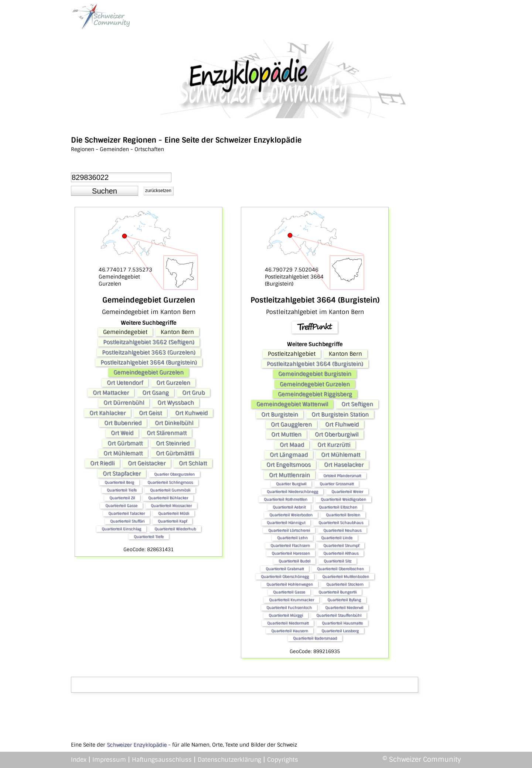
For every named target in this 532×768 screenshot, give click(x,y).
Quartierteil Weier (347, 491)
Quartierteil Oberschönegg (285, 576)
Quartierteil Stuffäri (127, 521)
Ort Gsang (156, 393)
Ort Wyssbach (176, 403)
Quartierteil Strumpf (341, 545)
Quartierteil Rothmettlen (286, 499)
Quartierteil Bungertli (337, 592)
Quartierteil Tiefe (122, 490)
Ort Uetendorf (125, 383)
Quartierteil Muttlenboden (346, 576)
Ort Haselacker (344, 465)
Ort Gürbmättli (175, 453)
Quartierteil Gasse (121, 506)
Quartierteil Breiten (343, 515)
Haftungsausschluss (162, 760)
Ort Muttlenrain (289, 475)
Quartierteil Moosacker (171, 506)
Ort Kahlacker (108, 413)
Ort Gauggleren (291, 424)
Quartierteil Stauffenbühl (339, 615)
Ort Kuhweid (191, 413)
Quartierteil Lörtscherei (289, 530)
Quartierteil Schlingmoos (170, 482)
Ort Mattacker (111, 393)
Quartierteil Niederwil (344, 607)
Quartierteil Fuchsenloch (289, 607)
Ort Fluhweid (342, 424)
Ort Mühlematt (123, 453)
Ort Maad (292, 445)
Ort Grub (193, 393)
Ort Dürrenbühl (124, 403)
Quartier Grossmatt (337, 484)
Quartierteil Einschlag (121, 529)
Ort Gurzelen (173, 383)
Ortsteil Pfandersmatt (342, 476)
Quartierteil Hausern (290, 631)
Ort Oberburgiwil (337, 434)
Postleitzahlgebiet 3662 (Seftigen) (149, 342)
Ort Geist (150, 413)
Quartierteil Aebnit (289, 507)
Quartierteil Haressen (291, 553)
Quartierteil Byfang (344, 600)
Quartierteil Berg (119, 482)
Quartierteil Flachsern (290, 545)
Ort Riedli (102, 463)
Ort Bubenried (123, 423)
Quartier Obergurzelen (174, 474)
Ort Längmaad (289, 455)
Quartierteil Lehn (292, 538)
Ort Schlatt (193, 463)
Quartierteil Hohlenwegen (290, 584)
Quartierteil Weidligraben (343, 499)
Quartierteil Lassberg (340, 631)
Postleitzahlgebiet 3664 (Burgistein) (149, 362)
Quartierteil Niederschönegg (292, 491)
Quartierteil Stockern (345, 584)
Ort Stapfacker (122, 474)
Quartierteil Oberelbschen (340, 569)
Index (79, 760)
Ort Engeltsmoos (289, 465)
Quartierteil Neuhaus (342, 530)
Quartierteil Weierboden (291, 515)
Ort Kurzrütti (334, 445)
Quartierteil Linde (337, 538)
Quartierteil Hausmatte (342, 623)
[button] (105, 191)
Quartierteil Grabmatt (285, 569)
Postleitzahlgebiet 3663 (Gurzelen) (149, 352)
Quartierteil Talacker (127, 513)
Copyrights (283, 760)
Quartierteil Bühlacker (168, 498)
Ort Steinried (173, 443)
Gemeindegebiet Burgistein (315, 374)
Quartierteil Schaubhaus (341, 523)
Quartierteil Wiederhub (175, 529)
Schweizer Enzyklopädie (137, 745)
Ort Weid (122, 433)
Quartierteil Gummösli (170, 490)
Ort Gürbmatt (125, 443)
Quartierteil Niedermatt (288, 623)
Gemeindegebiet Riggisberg (315, 394)
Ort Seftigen (357, 404)
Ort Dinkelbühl (174, 423)
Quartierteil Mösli (174, 513)
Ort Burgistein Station (340, 414)
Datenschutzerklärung (229, 760)
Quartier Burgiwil (291, 484)
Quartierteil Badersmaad (315, 638)
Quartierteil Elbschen (338, 507)
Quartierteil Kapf (172, 521)
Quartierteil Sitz (337, 561)
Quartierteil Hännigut (286, 523)
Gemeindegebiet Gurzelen (149, 372)
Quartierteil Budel (294, 561)
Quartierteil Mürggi (286, 615)
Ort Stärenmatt (167, 433)
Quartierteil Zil (122, 498)
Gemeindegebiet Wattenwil (292, 404)
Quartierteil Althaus (341, 553)
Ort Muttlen (286, 434)
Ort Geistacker (147, 463)
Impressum (109, 760)
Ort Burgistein (280, 414)
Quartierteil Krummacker (291, 600)
